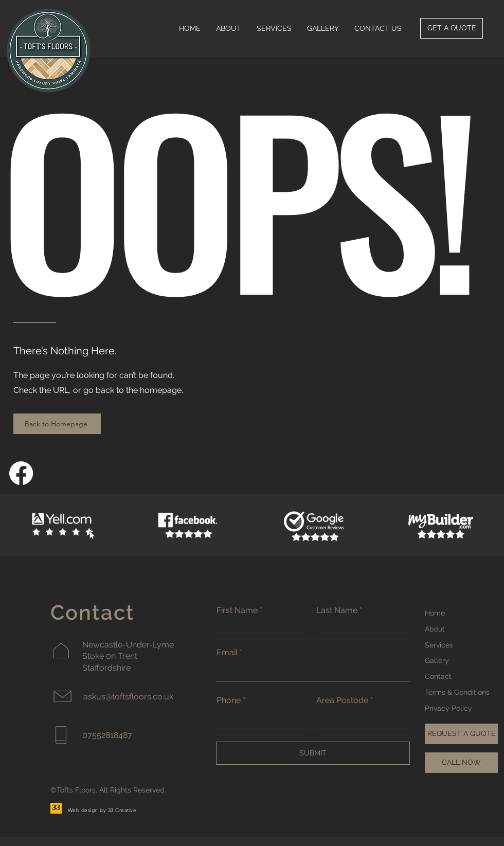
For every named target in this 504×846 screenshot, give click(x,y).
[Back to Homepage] (57, 424)
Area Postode (342, 700)
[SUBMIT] (313, 753)
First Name (237, 610)
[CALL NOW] (461, 763)
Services (439, 645)
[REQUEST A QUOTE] (461, 734)
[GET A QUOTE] (452, 28)
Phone (229, 700)
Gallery (437, 660)
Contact (438, 676)
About (435, 629)
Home (435, 613)
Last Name (337, 610)
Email (227, 653)
